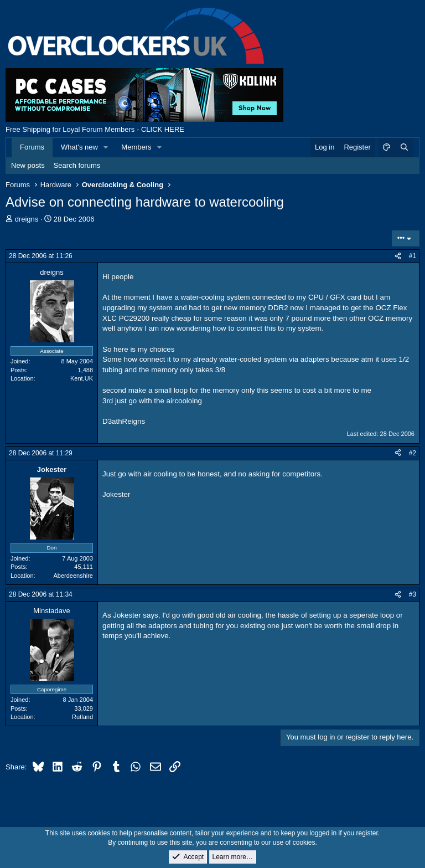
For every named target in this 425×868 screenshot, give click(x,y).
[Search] (404, 147)
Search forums (77, 165)
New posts (28, 165)
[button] (106, 147)
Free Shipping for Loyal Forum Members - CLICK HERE (95, 129)
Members (136, 147)
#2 (413, 453)
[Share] (398, 256)
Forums (32, 147)
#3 (413, 594)
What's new (79, 147)
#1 (413, 256)
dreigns (27, 219)
